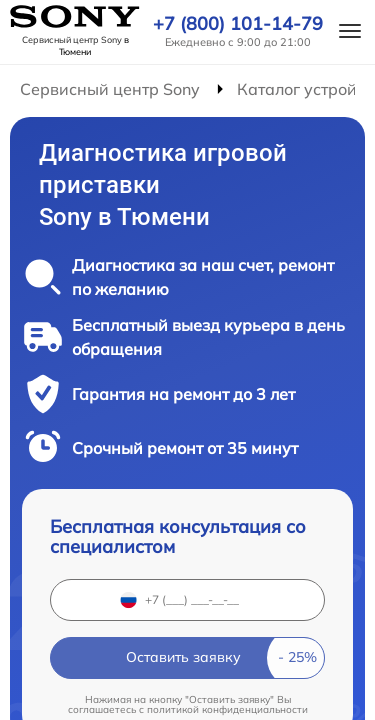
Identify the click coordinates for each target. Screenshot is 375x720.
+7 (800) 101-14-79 (238, 24)
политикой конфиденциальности (227, 709)
